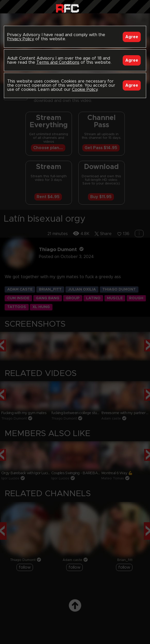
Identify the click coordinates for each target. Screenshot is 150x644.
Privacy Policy (21, 39)
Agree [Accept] (132, 37)
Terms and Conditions (58, 62)
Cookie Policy (85, 90)
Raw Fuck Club (67, 8)
